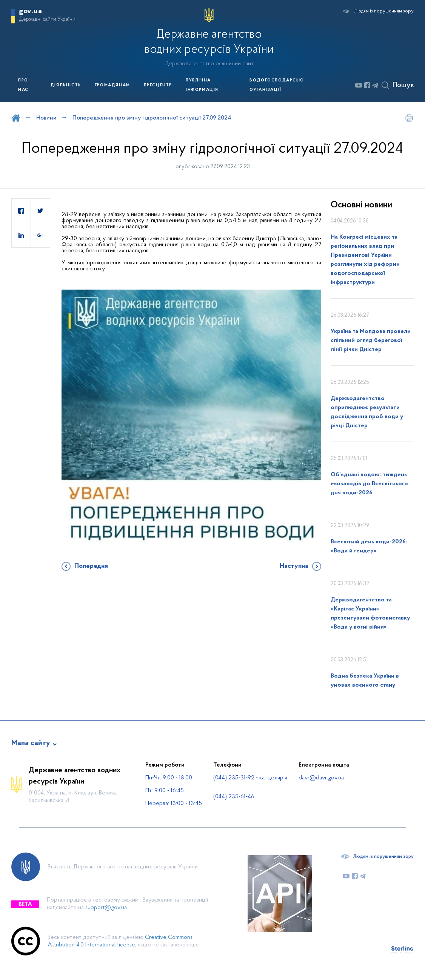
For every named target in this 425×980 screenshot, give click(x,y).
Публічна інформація (202, 85)
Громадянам (112, 85)
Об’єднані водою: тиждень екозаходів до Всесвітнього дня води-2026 (369, 484)
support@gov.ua (106, 908)
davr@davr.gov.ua (321, 778)
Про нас (23, 85)
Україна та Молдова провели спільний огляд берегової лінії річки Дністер (371, 340)
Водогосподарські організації (277, 85)
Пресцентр (158, 85)
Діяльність (66, 85)
